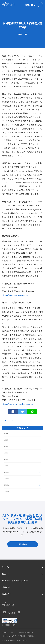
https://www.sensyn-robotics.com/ (17, 404)
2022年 (7, 446)
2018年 (7, 472)
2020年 (7, 459)
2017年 (7, 479)
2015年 (7, 492)
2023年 (7, 440)
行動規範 (23, 636)
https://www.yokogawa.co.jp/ (15, 295)
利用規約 (31, 636)
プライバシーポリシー (9, 633)
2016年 (7, 485)
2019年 (7, 466)
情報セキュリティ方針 (26, 633)
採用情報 (6, 587)
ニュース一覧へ (9, 421)
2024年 (7, 433)
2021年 (7, 453)
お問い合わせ (30, 5)
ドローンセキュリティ (10, 636)
